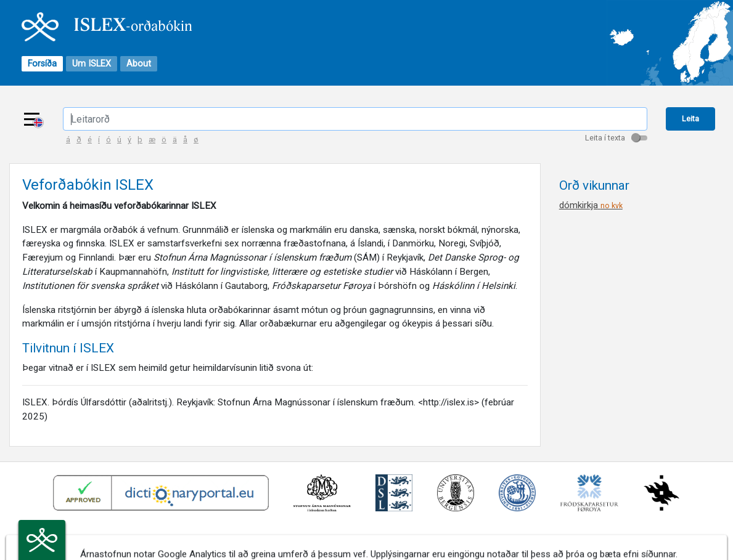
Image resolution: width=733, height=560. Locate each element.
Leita (690, 119)
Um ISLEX (92, 64)
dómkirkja (591, 205)
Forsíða (42, 64)
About (139, 64)
